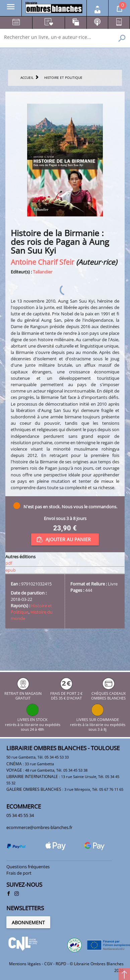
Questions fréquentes (28, 867)
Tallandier (43, 272)
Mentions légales (25, 964)
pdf (9, 563)
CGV (48, 964)
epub (11, 570)
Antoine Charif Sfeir (43, 262)
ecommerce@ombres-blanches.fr (39, 827)
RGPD (61, 964)
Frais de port (19, 873)
